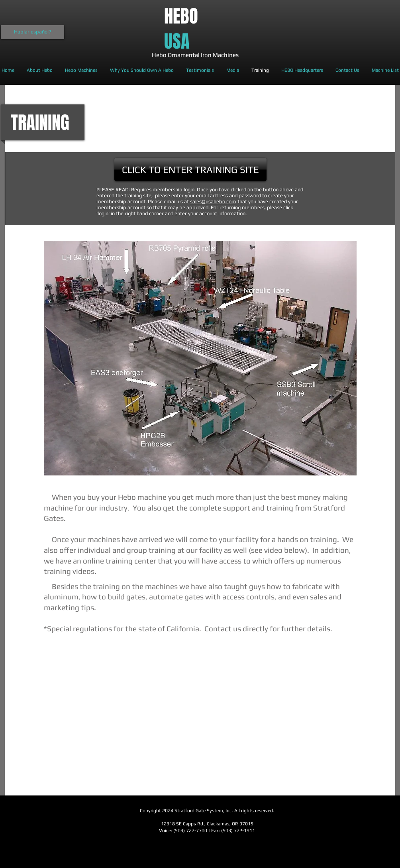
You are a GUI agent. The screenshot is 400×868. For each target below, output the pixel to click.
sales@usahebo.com (213, 201)
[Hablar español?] (32, 32)
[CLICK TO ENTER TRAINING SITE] (190, 170)
